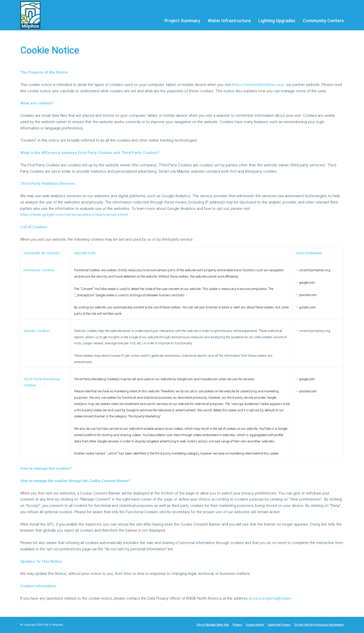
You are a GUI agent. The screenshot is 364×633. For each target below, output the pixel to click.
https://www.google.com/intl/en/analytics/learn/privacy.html (74, 215)
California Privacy (279, 625)
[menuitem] (182, 18)
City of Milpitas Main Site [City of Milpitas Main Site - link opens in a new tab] (213, 625)
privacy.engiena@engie (270, 598)
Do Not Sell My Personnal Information (319, 625)
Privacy (237, 625)
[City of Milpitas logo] (32, 15)
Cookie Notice (255, 625)
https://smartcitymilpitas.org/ (258, 85)
